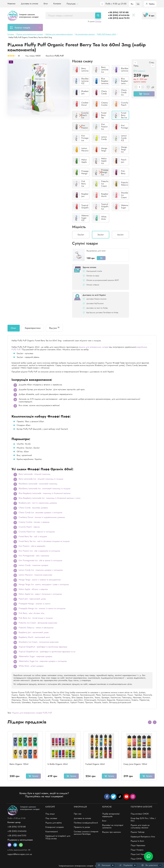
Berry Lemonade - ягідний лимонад (34, 474)
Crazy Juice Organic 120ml (135, 764)
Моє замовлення (56, 27)
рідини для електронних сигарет (94, 347)
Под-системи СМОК (140, 814)
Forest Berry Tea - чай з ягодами (33, 536)
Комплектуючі (52, 832)
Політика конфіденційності (86, 823)
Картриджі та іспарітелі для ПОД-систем (58, 837)
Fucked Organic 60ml (95, 764)
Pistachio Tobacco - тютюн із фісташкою (36, 628)
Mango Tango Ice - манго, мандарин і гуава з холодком (44, 584)
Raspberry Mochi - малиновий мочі (34, 637)
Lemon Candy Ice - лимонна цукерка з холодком (41, 570)
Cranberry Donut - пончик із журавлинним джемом (42, 517)
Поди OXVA (136, 859)
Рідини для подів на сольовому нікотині (140, 826)
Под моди (50, 814)
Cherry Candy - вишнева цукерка (33, 508)
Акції (107, 27)
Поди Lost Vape (138, 854)
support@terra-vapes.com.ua (20, 854)
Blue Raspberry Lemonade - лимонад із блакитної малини (45, 493)
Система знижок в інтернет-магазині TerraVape (86, 833)
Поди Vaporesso (138, 845)
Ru (132, 4)
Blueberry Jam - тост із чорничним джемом (38, 503)
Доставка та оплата (30, 4)
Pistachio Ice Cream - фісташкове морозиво (38, 623)
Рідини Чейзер (138, 832)
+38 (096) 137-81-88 (118, 12)
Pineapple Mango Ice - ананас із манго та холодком (42, 608)
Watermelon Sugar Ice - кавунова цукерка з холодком (43, 661)
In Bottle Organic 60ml (58, 764)
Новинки (11, 4)
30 (19, 56)
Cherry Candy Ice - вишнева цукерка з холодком (40, 512)
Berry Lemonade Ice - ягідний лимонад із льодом (41, 479)
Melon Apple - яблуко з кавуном (33, 589)
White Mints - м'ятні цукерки (31, 666)
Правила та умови (82, 827)
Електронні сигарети (55, 827)
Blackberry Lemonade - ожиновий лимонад (38, 484)
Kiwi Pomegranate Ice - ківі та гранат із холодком (40, 560)
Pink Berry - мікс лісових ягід (31, 613)
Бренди (139, 27)
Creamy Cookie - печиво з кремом (34, 522)
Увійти (150, 4)
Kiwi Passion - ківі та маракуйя (32, 546)
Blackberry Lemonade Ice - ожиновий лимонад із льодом (44, 488)
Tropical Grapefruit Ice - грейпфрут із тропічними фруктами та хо (47, 652)
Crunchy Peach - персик (29, 527)
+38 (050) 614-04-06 (119, 15)
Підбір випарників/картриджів (111, 815)
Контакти (57, 4)
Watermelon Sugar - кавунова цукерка (35, 656)
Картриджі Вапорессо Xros (143, 837)
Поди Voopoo (137, 850)
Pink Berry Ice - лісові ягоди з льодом (36, 618)
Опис (13, 328)
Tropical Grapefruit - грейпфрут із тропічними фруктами (43, 647)
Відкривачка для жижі (96, 251)
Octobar (98, 21)
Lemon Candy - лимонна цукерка (33, 565)
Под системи (51, 818)
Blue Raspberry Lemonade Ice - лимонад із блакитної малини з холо (50, 498)
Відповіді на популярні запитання (113, 826)
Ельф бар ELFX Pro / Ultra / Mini (143, 820)
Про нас (78, 814)
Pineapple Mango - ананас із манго (35, 604)
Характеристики (33, 328)
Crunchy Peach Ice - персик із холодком (37, 532)
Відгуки (54, 328)
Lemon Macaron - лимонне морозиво (35, 575)
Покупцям (72, 4)
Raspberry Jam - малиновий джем (34, 632)
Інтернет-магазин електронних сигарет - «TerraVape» (82, 866)
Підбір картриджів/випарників (85, 27)
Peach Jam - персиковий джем (32, 599)
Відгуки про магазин (112, 832)
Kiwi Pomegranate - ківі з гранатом (34, 556)
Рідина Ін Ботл (137, 841)
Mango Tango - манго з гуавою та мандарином (40, 580)
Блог (46, 4)
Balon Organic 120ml (19, 764)
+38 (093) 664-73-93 (119, 18)
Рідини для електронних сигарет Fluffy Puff (32, 713)
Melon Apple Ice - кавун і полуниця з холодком (40, 594)
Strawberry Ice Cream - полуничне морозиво (39, 642)
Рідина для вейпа (54, 823)
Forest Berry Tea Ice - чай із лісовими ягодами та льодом (44, 541)
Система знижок (123, 27)
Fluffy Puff (59, 56)
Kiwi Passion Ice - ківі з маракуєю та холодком (39, 551)
